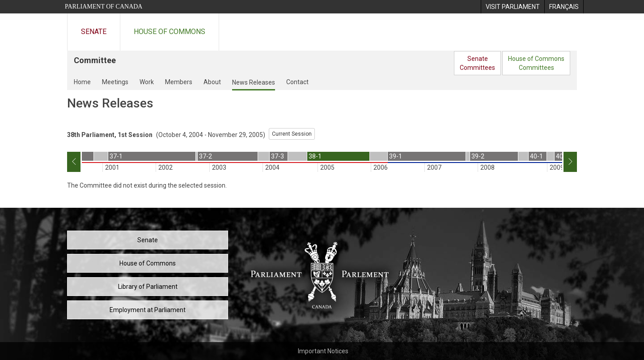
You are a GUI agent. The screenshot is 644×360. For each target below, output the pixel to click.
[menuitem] (513, 7)
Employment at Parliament (148, 310)
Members (179, 82)
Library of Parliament (148, 287)
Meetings (115, 82)
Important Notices (323, 351)
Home (82, 82)
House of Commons (169, 32)
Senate (94, 32)
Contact (297, 82)
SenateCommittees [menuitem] (477, 63)
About (212, 82)
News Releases (254, 82)
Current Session (292, 134)
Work (147, 82)
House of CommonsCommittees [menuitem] (536, 63)
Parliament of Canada (104, 6)
